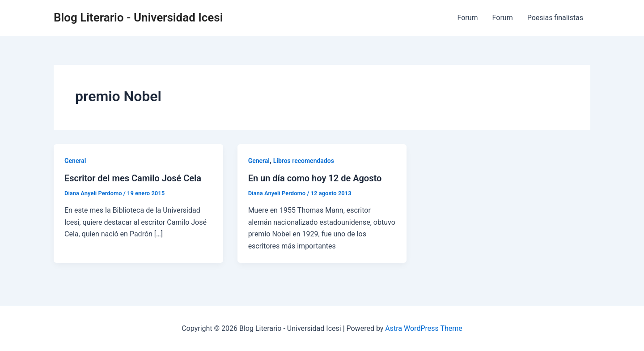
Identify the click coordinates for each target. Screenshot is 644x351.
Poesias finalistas (555, 18)
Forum (468, 18)
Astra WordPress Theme (424, 328)
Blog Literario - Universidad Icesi (138, 17)
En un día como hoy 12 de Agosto (315, 178)
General (75, 161)
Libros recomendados (304, 161)
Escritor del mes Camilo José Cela (133, 178)
